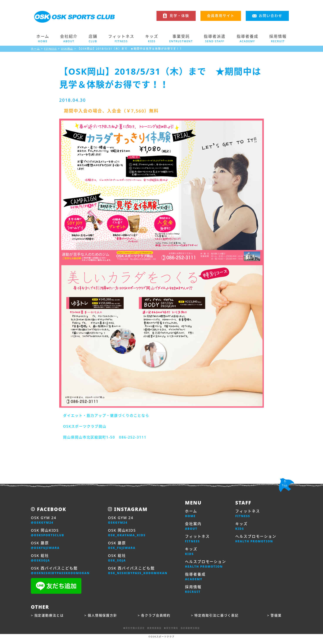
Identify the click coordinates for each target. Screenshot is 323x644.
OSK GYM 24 (45, 520)
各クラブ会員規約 (157, 620)
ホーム (43, 39)
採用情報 (194, 594)
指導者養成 (196, 580)
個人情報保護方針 (103, 620)
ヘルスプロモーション (207, 567)
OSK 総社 (41, 560)
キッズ (192, 554)
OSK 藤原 (46, 547)
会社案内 (194, 527)
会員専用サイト (221, 16)
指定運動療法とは (50, 620)
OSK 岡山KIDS (49, 534)
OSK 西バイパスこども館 (62, 573)
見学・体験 (179, 16)
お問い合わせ (271, 16)
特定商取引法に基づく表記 (218, 620)
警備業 (277, 620)
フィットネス (198, 540)
